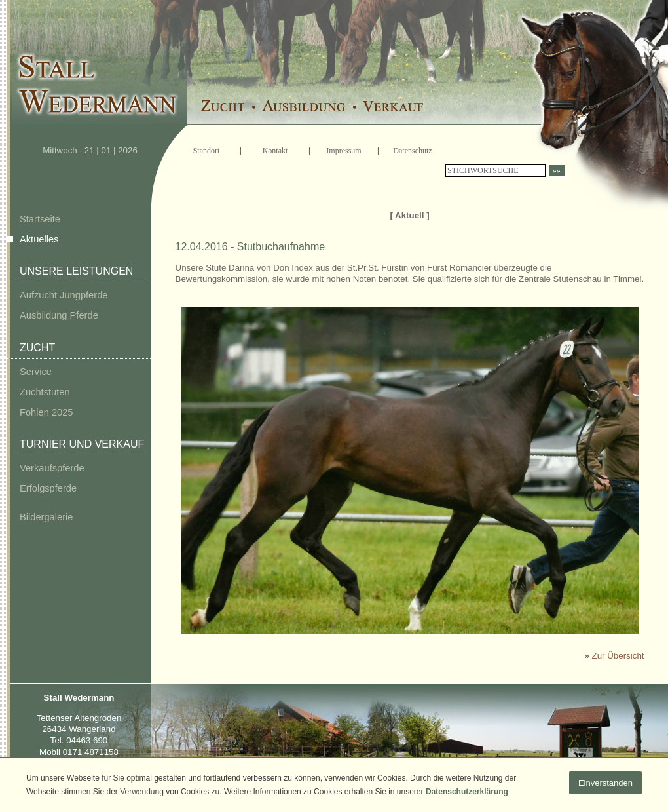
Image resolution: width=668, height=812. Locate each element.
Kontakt (275, 151)
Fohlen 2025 (46, 412)
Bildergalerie (46, 517)
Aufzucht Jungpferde (64, 295)
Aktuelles (39, 239)
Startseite (40, 219)
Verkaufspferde (52, 468)
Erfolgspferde (48, 488)
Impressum (343, 151)
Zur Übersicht (618, 656)
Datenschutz (412, 151)
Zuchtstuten (45, 392)
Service (36, 372)
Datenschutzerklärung (467, 792)
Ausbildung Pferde (59, 315)
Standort (207, 151)
